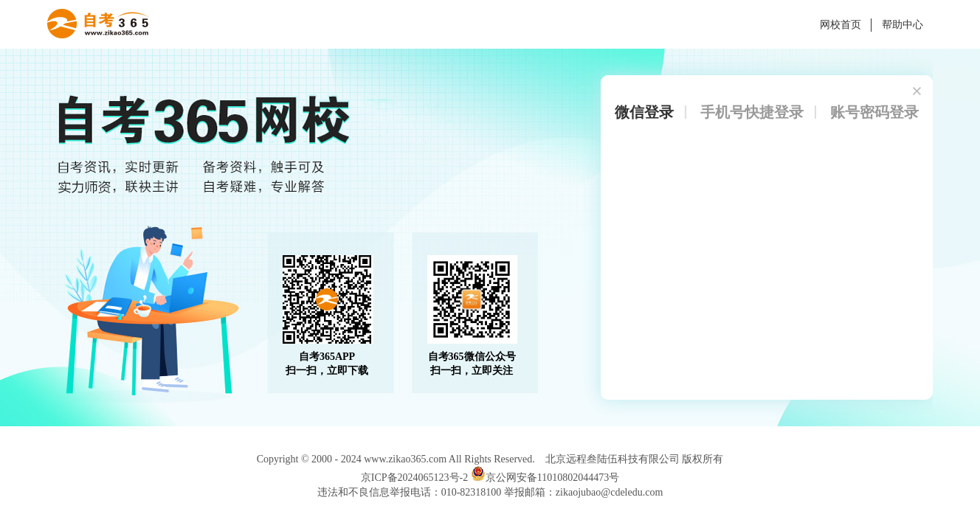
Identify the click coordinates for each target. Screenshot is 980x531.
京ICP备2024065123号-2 (414, 478)
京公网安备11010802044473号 (545, 478)
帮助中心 (903, 25)
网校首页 (841, 25)
